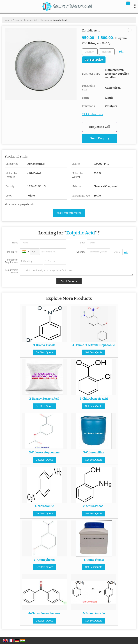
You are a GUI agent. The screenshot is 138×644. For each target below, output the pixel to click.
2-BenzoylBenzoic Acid (44, 399)
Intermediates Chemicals (37, 20)
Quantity (81, 252)
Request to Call (100, 127)
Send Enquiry (100, 138)
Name (15, 243)
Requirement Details (12, 271)
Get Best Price (94, 60)
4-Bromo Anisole (94, 613)
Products (17, 20)
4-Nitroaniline (44, 506)
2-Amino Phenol (94, 506)
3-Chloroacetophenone (44, 453)
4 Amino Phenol (94, 560)
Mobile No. (13, 252)
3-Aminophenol (44, 560)
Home (7, 20)
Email (82, 243)
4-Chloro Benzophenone (44, 613)
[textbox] (107, 52)
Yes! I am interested (69, 213)
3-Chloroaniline (94, 453)
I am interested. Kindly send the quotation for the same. (77, 271)
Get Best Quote (44, 352)
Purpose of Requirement (12, 261)
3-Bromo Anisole (44, 345)
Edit (121, 52)
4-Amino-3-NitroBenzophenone (94, 345)
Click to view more (92, 114)
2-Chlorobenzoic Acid (94, 399)
